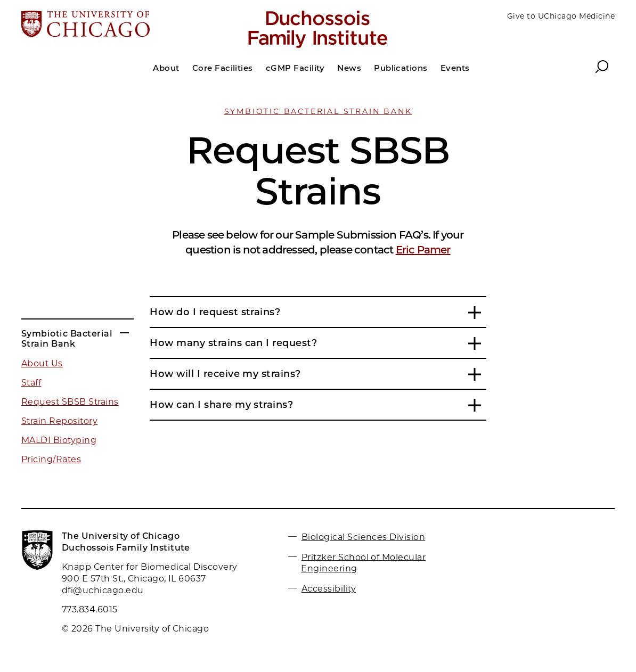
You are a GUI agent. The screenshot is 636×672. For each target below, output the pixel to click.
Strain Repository (59, 421)
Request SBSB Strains (70, 402)
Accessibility (329, 589)
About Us (42, 363)
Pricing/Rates (51, 459)
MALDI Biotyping (59, 440)
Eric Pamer (423, 250)
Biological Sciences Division (363, 537)
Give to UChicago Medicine (561, 16)
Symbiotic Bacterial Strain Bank (318, 111)
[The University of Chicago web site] (119, 25)
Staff (31, 383)
